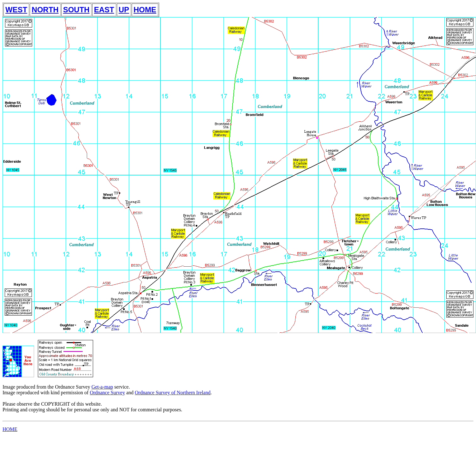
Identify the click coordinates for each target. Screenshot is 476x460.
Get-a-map (102, 387)
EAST (104, 10)
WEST (16, 10)
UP (124, 10)
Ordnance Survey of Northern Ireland (173, 393)
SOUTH (76, 10)
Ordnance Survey (107, 393)
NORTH (45, 10)
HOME (145, 10)
